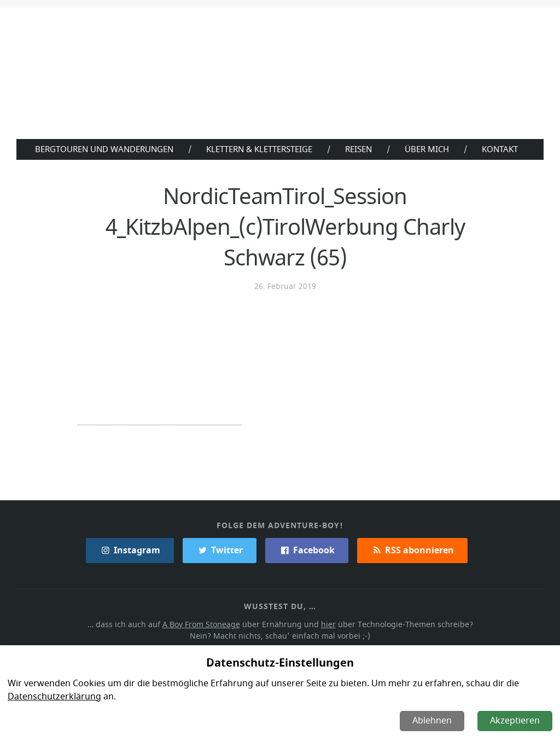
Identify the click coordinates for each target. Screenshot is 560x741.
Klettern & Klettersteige (259, 149)
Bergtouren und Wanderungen (101, 149)
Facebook (307, 549)
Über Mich (429, 149)
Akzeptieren (515, 721)
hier (328, 624)
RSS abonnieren (412, 549)
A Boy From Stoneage (204, 624)
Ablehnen (433, 721)
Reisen (360, 149)
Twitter (220, 549)
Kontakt (502, 149)
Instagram (131, 549)
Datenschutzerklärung (53, 697)
